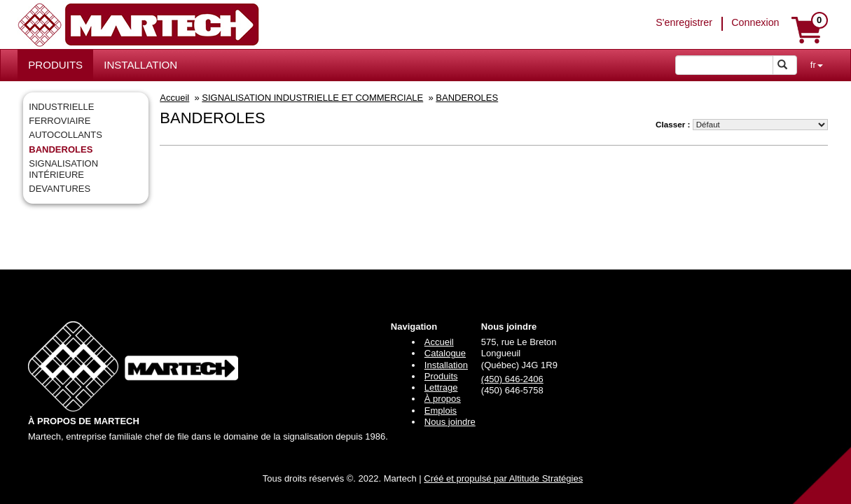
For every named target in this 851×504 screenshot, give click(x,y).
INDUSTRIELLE (61, 107)
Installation (446, 365)
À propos (443, 399)
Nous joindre (450, 422)
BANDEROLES (61, 149)
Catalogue (445, 353)
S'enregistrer (684, 22)
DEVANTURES (60, 189)
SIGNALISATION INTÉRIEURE (63, 169)
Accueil (174, 98)
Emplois (441, 411)
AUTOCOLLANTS (65, 135)
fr (817, 65)
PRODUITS (55, 65)
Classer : (673, 124)
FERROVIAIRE (60, 121)
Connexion (755, 22)
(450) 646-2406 (512, 379)
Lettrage (441, 387)
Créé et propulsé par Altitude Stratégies (503, 478)
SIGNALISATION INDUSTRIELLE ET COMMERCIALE (312, 98)
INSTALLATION (140, 65)
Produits (441, 376)
